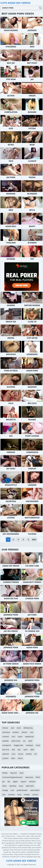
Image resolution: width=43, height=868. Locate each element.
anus (14, 754)
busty (38, 745)
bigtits (15, 782)
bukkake (5, 741)
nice (4, 795)
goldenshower (22, 790)
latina (4, 786)
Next (34, 540)
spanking (13, 786)
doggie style (18, 745)
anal (12, 728)
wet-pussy (29, 777)
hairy (19, 795)
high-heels (30, 786)
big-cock (14, 773)
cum (32, 732)
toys (19, 750)
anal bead (6, 732)
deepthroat (29, 737)
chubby (27, 795)
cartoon (35, 795)
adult (30, 741)
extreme (32, 782)
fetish (38, 777)
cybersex (6, 754)
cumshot (6, 737)
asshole (29, 754)
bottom (24, 732)
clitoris (20, 758)
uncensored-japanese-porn (12, 777)
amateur (16, 732)
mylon (20, 737)
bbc (9, 782)
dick (13, 750)
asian (21, 773)
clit (35, 754)
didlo (13, 758)
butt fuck (6, 750)
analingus (29, 745)
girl (4, 782)
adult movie (16, 741)
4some (21, 754)
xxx (24, 741)
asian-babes (35, 790)
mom (19, 728)
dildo (32, 750)
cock (13, 737)
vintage (5, 790)
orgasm (23, 782)
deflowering (28, 728)
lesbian (5, 773)
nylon (26, 750)
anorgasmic (7, 745)
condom (5, 758)
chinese (5, 728)
